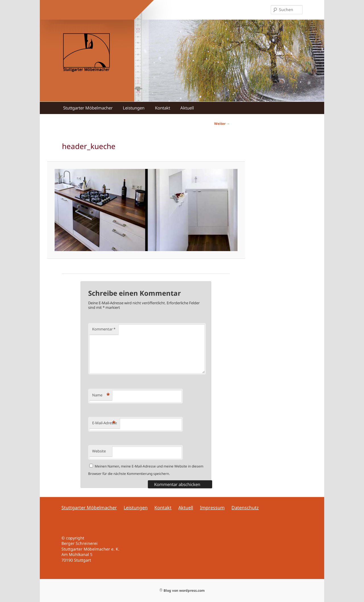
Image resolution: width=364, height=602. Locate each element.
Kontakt (163, 108)
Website (99, 451)
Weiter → (222, 124)
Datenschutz (245, 508)
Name (101, 395)
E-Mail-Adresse (105, 423)
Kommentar (104, 329)
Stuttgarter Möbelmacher (88, 108)
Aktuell (187, 108)
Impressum (212, 508)
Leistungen (134, 108)
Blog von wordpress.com (182, 590)
